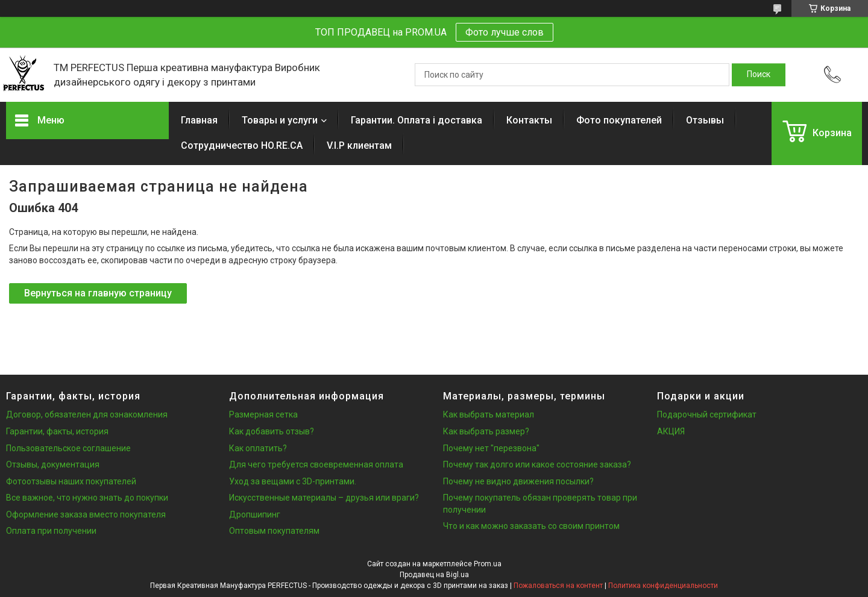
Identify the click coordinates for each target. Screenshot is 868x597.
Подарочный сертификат (707, 414)
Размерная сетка (263, 414)
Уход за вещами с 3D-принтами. (293, 481)
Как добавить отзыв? (272, 431)
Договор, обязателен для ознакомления (87, 414)
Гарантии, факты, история (57, 431)
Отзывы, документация (53, 464)
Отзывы (705, 120)
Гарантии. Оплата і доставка (417, 120)
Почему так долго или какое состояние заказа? (537, 464)
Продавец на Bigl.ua (434, 575)
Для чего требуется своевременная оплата (316, 464)
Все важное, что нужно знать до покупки (87, 498)
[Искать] (759, 75)
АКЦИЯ (671, 431)
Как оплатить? (258, 448)
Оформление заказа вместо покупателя (86, 514)
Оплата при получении (51, 531)
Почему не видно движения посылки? (518, 481)
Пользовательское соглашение (68, 448)
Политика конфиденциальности (663, 586)
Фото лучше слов (505, 32)
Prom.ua (488, 564)
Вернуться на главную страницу (98, 293)
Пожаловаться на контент (558, 586)
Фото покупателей (619, 120)
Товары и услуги (280, 120)
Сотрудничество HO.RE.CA (242, 145)
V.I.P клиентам (359, 145)
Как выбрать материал (489, 414)
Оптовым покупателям (274, 531)
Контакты (529, 120)
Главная (199, 120)
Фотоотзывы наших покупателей (71, 481)
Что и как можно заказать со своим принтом (531, 526)
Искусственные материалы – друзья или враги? (324, 498)
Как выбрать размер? (486, 431)
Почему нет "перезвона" (491, 448)
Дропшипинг (255, 514)
